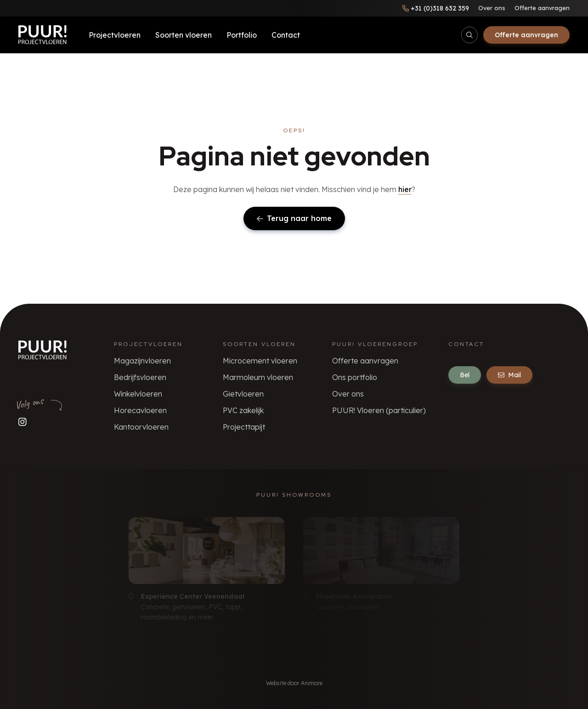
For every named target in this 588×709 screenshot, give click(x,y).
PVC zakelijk (243, 410)
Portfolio (242, 35)
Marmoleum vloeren (258, 377)
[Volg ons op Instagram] (23, 422)
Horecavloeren (140, 410)
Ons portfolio (355, 377)
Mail (509, 375)
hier (405, 189)
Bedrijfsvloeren (140, 377)
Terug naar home (294, 218)
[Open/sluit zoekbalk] (469, 35)
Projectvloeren (115, 35)
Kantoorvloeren (141, 427)
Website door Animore (294, 683)
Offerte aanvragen (542, 8)
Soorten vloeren (184, 35)
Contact (286, 35)
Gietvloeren (243, 394)
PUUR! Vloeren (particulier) (379, 410)
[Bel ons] (436, 8)
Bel (465, 375)
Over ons (492, 8)
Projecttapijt (244, 427)
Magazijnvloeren (142, 361)
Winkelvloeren (138, 394)
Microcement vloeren (260, 361)
